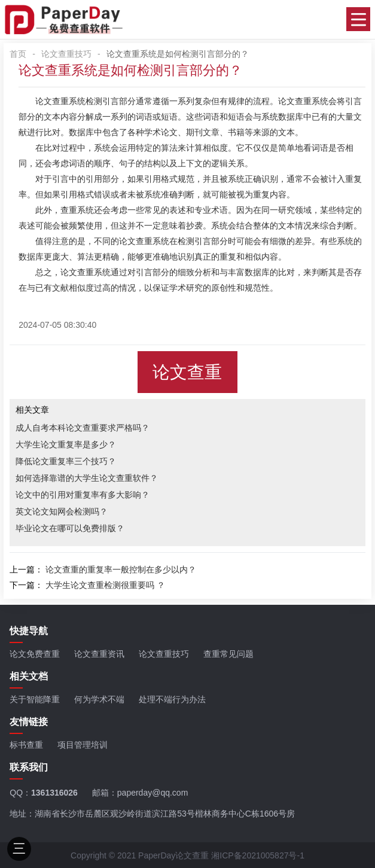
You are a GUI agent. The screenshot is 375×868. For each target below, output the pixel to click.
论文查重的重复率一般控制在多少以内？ (121, 569)
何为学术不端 (99, 699)
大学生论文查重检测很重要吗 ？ (105, 585)
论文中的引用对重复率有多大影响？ (83, 495)
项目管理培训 (83, 745)
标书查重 (26, 745)
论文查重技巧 (66, 54)
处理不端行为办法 (172, 699)
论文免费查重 (35, 654)
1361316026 (54, 793)
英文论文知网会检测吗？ (62, 511)
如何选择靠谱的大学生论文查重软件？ (87, 478)
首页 (18, 54)
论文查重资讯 (99, 654)
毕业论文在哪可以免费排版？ (70, 528)
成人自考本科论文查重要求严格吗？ (83, 428)
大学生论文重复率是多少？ (66, 444)
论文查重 (295, 101)
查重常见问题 (228, 654)
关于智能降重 (35, 699)
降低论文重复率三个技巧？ (66, 461)
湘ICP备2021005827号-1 (258, 855)
